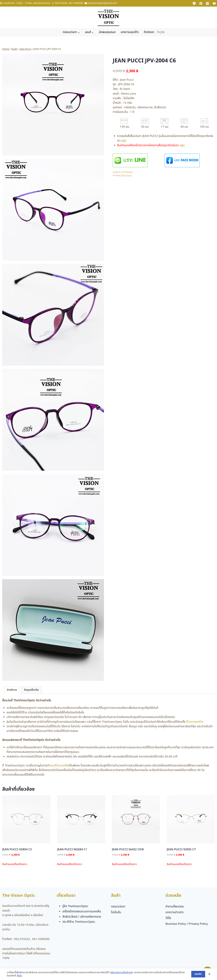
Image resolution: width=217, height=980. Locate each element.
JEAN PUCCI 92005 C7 (181, 849)
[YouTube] (214, 3)
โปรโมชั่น (116, 912)
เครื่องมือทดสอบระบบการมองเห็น (82, 912)
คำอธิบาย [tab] (12, 690)
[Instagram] (208, 3)
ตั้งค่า (19, 977)
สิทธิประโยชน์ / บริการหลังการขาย (82, 917)
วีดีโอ (168, 918)
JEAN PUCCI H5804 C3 (17, 849)
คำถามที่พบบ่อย (175, 907)
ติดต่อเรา (149, 32)
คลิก (124, 141)
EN (163, 32)
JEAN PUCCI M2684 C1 (72, 849)
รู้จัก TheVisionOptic (75, 906)
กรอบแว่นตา (118, 907)
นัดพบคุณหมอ (107, 32)
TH (158, 32)
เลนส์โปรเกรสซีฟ (59, 766)
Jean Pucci (126, 175)
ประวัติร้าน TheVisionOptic (79, 922)
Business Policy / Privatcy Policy (187, 924)
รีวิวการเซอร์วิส (195, 722)
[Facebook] (201, 3)
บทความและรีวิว (130, 32)
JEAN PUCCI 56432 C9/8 (128, 849)
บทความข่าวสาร (174, 912)
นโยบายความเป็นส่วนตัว (122, 974)
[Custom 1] (194, 3)
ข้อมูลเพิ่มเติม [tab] (31, 690)
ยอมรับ (198, 975)
